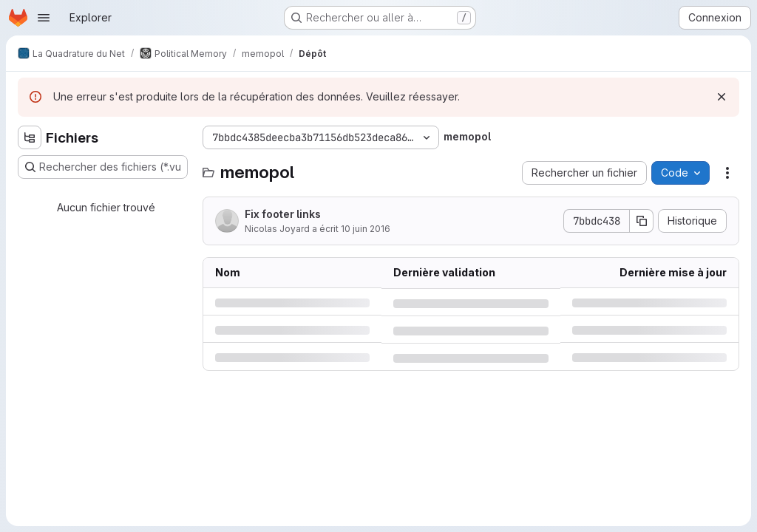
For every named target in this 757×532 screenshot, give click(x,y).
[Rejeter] (722, 97)
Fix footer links (283, 214)
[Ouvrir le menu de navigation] (44, 18)
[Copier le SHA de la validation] (642, 221)
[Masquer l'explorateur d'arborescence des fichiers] (30, 137)
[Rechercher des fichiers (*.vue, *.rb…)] (103, 167)
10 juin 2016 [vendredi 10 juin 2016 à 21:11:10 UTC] (366, 229)
